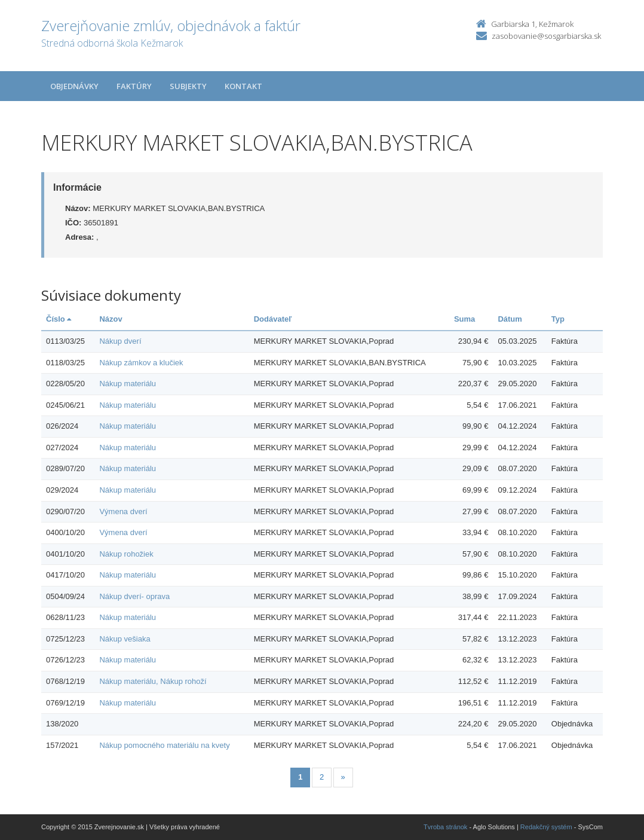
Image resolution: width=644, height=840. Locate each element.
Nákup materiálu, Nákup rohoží (153, 681)
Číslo (59, 319)
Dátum (510, 319)
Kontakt (243, 86)
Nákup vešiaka (125, 639)
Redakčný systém (546, 827)
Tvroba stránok (445, 827)
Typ (558, 319)
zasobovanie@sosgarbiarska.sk (546, 36)
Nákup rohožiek (126, 554)
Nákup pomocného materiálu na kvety (164, 745)
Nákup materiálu (128, 384)
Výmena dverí (123, 511)
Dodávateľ (273, 319)
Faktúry (134, 86)
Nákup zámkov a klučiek (141, 363)
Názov (111, 319)
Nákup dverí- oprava (134, 596)
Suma (464, 319)
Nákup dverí (120, 341)
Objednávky (74, 86)
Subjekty (188, 86)
